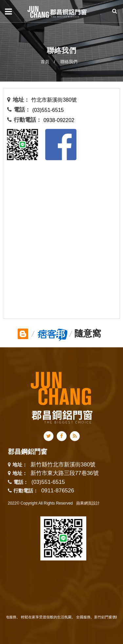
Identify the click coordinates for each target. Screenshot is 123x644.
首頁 (45, 62)
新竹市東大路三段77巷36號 (65, 473)
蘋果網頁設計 (88, 503)
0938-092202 (59, 120)
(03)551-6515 (48, 110)
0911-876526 (58, 491)
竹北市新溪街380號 (54, 100)
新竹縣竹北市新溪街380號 (63, 465)
